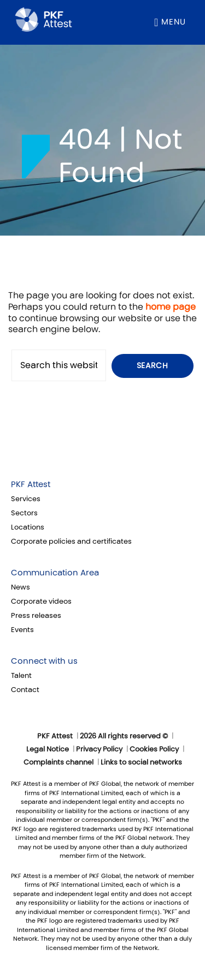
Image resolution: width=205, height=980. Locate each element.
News (20, 587)
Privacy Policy (99, 749)
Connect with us (44, 661)
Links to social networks (141, 762)
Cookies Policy (154, 749)
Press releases (36, 616)
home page (171, 307)
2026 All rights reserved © (124, 736)
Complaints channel (58, 762)
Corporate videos (41, 602)
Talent (21, 676)
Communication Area (55, 573)
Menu (174, 22)
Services (26, 499)
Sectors (24, 513)
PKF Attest (31, 484)
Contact (25, 690)
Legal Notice (48, 749)
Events (22, 630)
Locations (28, 527)
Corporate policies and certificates (71, 542)
